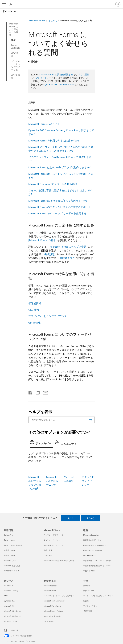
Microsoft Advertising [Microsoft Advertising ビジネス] (12, 611)
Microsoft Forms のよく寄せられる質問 (14, 29)
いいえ (91, 518)
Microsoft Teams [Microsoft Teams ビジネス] (10, 621)
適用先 (34, 61)
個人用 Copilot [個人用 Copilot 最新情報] (10, 555)
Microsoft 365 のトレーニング (52, 481)
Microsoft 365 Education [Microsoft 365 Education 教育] (93, 550)
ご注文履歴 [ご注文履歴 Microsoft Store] (48, 555)
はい (71, 518)
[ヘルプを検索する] (11, 4)
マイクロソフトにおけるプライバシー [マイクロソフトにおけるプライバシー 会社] (98, 596)
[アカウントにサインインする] (118, 4)
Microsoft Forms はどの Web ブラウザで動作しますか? (59, 167)
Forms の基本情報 (16, 47)
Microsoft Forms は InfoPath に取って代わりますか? (58, 201)
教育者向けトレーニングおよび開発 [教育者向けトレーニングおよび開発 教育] (97, 560)
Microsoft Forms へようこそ (44, 124)
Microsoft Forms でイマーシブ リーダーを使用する (57, 213)
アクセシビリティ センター (88, 481)
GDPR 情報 (16, 77)
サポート (8, 11)
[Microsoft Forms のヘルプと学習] (68, 247)
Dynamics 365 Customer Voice (58, 84)
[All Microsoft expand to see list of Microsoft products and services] (4, 4)
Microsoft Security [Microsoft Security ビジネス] (11, 591)
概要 (13, 40)
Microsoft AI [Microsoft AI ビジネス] (9, 585)
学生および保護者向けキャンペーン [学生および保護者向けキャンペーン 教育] (97, 566)
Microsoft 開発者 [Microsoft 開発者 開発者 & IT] (50, 585)
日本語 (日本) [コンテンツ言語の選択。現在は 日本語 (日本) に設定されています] (14, 630)
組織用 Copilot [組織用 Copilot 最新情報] (10, 550)
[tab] (41, 443)
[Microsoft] (61, 2)
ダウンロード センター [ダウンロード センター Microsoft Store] (53, 540)
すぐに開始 (84, 74)
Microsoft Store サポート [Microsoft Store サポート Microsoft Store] (53, 545)
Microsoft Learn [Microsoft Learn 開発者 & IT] (50, 591)
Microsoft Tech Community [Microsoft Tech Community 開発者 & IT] (54, 601)
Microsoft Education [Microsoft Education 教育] (91, 535)
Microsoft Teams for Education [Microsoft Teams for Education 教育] (95, 545)
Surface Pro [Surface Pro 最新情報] (8, 535)
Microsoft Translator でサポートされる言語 (53, 184)
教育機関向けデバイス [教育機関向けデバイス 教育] (92, 540)
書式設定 (49, 254)
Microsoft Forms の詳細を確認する (56, 74)
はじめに (52, 21)
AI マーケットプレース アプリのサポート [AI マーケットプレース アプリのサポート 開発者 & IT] (60, 596)
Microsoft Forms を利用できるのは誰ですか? (54, 140)
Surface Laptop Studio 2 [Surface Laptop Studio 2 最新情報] (13, 545)
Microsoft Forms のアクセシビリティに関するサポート (60, 207)
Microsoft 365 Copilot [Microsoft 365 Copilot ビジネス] (12, 616)
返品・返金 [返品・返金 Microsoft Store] (48, 550)
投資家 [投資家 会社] (86, 601)
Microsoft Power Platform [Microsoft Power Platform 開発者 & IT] (53, 611)
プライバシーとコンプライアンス (16, 66)
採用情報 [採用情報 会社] (87, 585)
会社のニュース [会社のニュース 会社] (89, 591)
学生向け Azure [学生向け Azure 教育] (89, 571)
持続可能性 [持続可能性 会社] (88, 611)
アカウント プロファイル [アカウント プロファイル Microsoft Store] (53, 535)
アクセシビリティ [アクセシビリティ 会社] (90, 606)
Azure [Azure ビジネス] (6, 596)
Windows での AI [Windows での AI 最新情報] (10, 560)
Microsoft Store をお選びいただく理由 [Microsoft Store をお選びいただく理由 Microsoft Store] (59, 560)
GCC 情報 (15, 55)
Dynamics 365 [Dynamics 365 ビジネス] (9, 601)
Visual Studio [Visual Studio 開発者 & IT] (49, 621)
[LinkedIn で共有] (36, 392)
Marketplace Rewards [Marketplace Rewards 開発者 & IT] (52, 616)
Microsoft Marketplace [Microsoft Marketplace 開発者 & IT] (52, 606)
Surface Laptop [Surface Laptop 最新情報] (10, 540)
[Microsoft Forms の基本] (42, 240)
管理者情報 (35, 303)
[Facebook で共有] (31, 392)
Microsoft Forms (37, 21)
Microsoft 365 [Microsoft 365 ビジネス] (9, 606)
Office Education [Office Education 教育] (90, 555)
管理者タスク (67, 258)
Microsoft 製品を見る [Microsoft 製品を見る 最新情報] (12, 566)
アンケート (41, 78)
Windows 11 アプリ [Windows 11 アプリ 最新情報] (11, 571)
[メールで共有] (44, 392)
